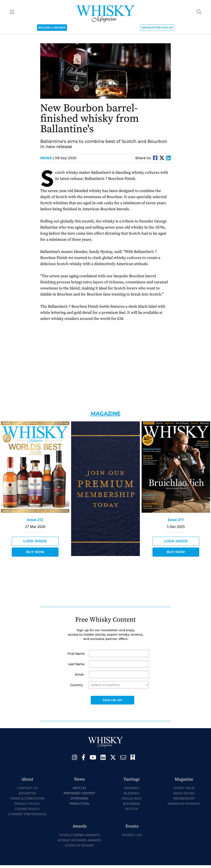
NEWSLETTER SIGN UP (157, 28)
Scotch (132, 809)
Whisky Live (132, 835)
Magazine (106, 413)
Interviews (79, 798)
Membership (184, 798)
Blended (132, 793)
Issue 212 (35, 520)
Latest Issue (184, 788)
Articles (79, 788)
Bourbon (132, 804)
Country (77, 685)
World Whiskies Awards (80, 840)
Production (79, 804)
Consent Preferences (27, 814)
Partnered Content (79, 793)
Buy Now (35, 552)
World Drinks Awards (80, 835)
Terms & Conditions (27, 798)
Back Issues (184, 793)
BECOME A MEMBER (52, 28)
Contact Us (27, 788)
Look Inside (35, 541)
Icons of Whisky (80, 845)
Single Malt (132, 798)
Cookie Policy (27, 809)
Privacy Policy (27, 804)
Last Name (76, 664)
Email (79, 674)
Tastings (132, 788)
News (47, 158)
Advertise (27, 793)
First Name (76, 654)
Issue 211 (176, 520)
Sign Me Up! (112, 700)
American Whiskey (184, 804)
